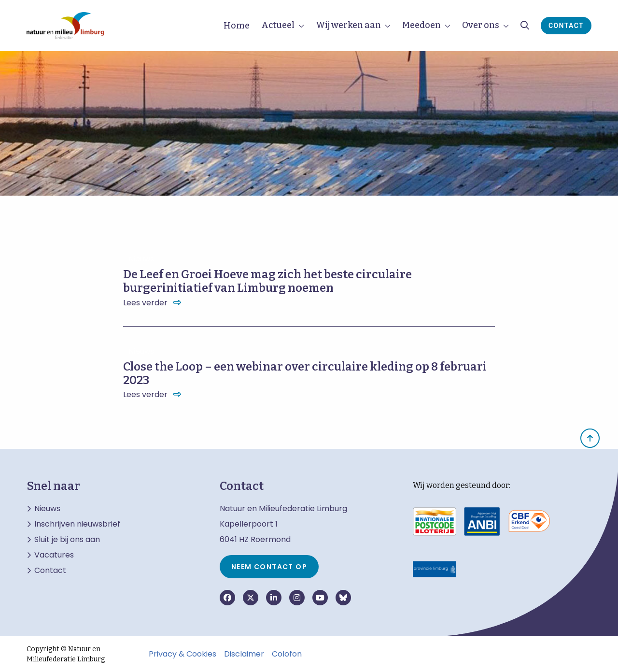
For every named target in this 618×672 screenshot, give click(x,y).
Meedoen (421, 25)
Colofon (287, 654)
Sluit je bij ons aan (67, 540)
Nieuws (47, 509)
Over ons (481, 25)
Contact (566, 26)
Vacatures (54, 555)
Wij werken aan (348, 25)
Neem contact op (269, 567)
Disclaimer (244, 654)
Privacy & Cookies (183, 654)
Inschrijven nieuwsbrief (77, 524)
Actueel (278, 25)
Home (237, 26)
